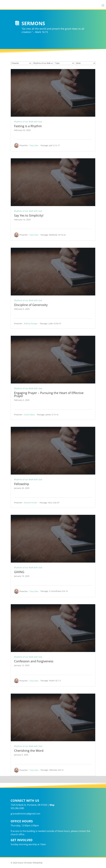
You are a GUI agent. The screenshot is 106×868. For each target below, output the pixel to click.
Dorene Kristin (31, 503)
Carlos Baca (29, 415)
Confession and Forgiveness (34, 661)
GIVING (19, 572)
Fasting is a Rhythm (28, 126)
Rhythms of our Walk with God (28, 122)
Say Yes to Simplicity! (29, 215)
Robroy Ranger (31, 323)
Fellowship (22, 484)
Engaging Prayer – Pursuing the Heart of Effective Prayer (49, 394)
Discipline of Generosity (31, 305)
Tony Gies (34, 145)
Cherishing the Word (29, 751)
